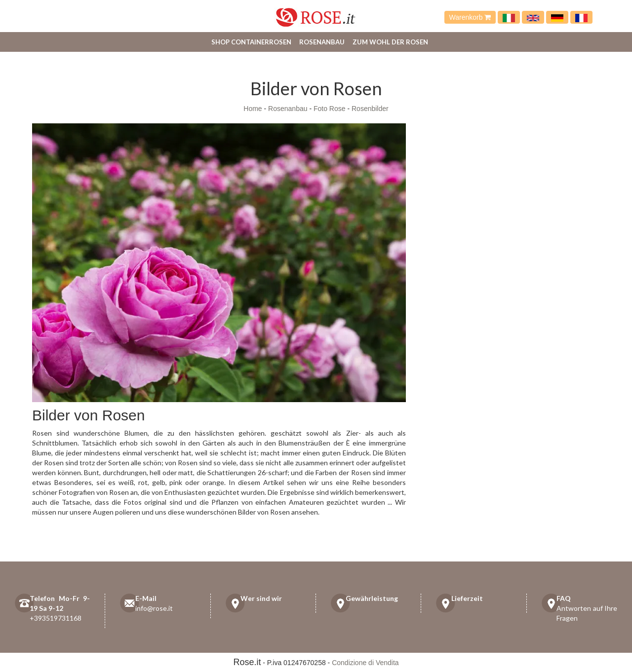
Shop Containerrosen (251, 42)
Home (253, 109)
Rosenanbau (322, 42)
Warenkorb (470, 17)
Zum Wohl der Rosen (390, 42)
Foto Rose (330, 109)
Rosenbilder (370, 109)
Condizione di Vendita (365, 663)
